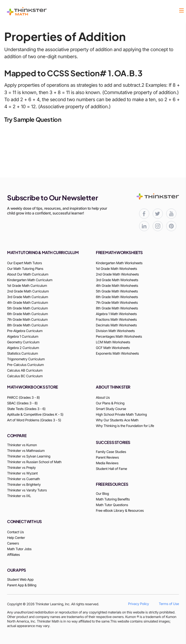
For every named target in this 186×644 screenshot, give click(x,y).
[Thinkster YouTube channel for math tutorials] (171, 214)
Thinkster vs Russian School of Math (34, 462)
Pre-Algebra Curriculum (25, 331)
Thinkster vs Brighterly (24, 484)
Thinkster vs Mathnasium (26, 451)
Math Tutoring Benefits (113, 499)
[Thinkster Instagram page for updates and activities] (158, 226)
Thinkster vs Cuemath (23, 479)
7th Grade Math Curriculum (27, 319)
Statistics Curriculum (22, 353)
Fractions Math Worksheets (116, 319)
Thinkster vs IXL (19, 496)
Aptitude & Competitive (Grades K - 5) (35, 414)
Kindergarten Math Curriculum (30, 280)
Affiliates (13, 555)
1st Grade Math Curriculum (27, 286)
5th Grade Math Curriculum (27, 308)
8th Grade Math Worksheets (117, 308)
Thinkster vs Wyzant (22, 473)
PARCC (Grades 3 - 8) (23, 397)
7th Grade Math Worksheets (117, 303)
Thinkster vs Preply (21, 468)
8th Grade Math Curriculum (27, 325)
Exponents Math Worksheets (117, 353)
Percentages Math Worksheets (119, 336)
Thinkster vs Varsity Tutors (27, 490)
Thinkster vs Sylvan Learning (29, 456)
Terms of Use (169, 604)
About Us (103, 397)
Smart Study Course (111, 409)
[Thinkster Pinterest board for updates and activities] (171, 226)
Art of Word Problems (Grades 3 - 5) (34, 420)
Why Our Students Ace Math (117, 420)
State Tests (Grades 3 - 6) (26, 409)
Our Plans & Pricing (110, 403)
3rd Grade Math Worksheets (117, 280)
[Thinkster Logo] (27, 11)
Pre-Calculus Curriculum (25, 365)
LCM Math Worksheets (113, 342)
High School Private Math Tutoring (121, 414)
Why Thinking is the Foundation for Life (125, 426)
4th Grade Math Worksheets (117, 286)
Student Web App (20, 579)
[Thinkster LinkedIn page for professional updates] (144, 226)
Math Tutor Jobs (19, 549)
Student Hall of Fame (111, 469)
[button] (181, 11)
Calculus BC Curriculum (25, 376)
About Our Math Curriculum (28, 274)
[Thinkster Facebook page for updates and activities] (144, 214)
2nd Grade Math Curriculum (28, 291)
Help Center (16, 538)
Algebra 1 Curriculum (23, 336)
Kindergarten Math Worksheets (119, 263)
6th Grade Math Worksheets (117, 297)
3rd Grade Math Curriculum (28, 297)
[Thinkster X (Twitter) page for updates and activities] (158, 214)
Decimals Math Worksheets (116, 325)
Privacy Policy (139, 604)
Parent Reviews (107, 457)
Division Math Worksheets (115, 331)
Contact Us (15, 532)
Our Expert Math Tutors (24, 263)
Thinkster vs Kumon (22, 445)
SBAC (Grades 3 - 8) (22, 403)
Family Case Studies (111, 452)
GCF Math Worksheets (113, 348)
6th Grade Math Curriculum (27, 314)
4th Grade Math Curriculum (28, 303)
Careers (13, 543)
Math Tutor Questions (112, 505)
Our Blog (102, 494)
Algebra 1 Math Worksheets (116, 314)
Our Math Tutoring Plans (25, 269)
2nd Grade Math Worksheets (117, 274)
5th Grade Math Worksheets (117, 291)
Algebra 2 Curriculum (23, 348)
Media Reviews (107, 463)
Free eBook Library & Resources (120, 510)
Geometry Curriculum (23, 342)
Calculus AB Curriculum (25, 370)
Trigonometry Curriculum (26, 359)
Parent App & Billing (22, 585)
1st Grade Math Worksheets (116, 269)
